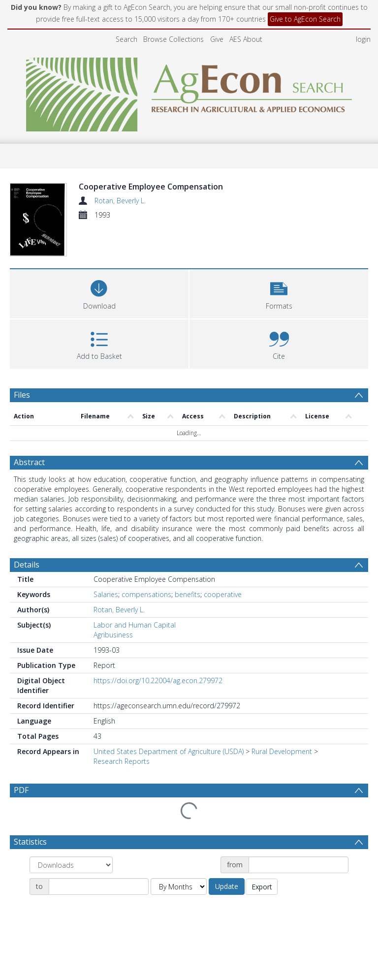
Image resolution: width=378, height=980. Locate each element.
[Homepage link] (189, 92)
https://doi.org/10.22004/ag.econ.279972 (158, 667)
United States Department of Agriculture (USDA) (169, 738)
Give (217, 39)
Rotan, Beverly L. (120, 201)
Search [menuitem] (126, 39)
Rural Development (282, 738)
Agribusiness (113, 621)
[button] (279, 319)
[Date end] (99, 850)
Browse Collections (173, 39)
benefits (188, 581)
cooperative (223, 581)
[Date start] (299, 828)
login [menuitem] (363, 39)
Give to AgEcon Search (305, 19)
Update (227, 849)
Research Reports (122, 747)
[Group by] (71, 828)
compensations (146, 581)
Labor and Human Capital (135, 611)
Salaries (106, 581)
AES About (246, 39)
